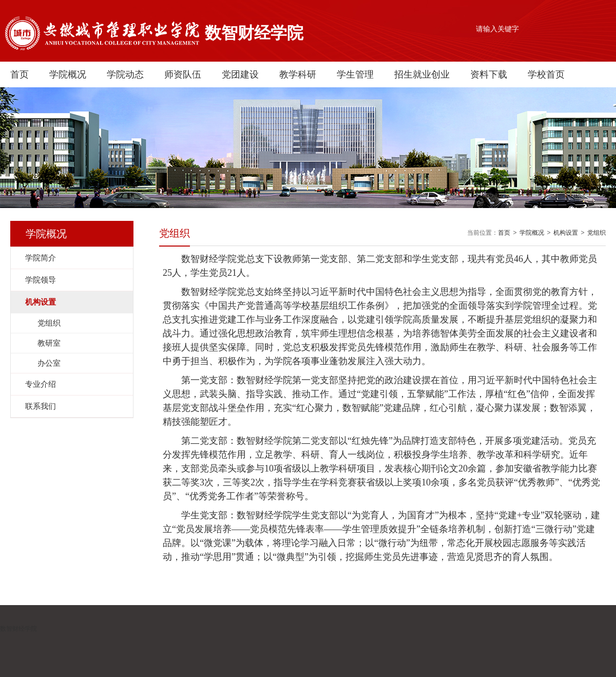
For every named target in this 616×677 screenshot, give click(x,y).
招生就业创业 (422, 74)
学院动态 (125, 74)
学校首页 (546, 74)
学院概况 (68, 74)
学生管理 (355, 74)
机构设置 (566, 233)
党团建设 (240, 74)
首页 (20, 74)
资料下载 (489, 74)
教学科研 (298, 74)
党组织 (596, 233)
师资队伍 (183, 74)
